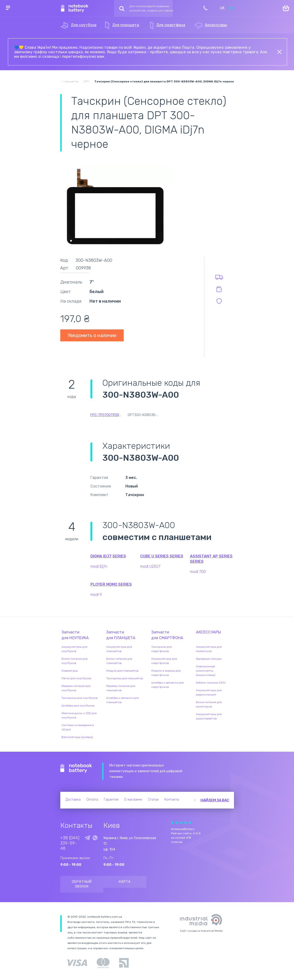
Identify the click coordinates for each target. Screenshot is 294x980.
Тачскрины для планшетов (125, 678)
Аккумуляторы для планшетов (119, 649)
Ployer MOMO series (111, 584)
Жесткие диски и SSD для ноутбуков (79, 715)
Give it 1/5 (172, 822)
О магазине (133, 800)
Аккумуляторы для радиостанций (209, 692)
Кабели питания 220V (211, 683)
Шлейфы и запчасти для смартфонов (167, 685)
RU (231, 8)
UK (222, 8)
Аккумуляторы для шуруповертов (209, 716)
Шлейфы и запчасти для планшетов (122, 700)
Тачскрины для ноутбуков (80, 698)
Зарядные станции (209, 659)
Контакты (172, 800)
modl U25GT (150, 566)
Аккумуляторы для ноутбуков (74, 649)
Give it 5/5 (190, 822)
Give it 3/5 (181, 822)
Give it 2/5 (177, 822)
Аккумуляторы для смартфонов (164, 661)
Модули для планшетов (122, 671)
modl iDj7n (99, 566)
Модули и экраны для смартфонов (166, 673)
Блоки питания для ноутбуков (75, 661)
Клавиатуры (70, 671)
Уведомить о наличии (92, 335)
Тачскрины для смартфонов (161, 649)
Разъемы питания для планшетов (121, 688)
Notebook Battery (76, 768)
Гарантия (111, 800)
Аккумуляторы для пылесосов (209, 649)
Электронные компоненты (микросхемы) (206, 671)
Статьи (153, 800)
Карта (125, 882)
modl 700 (198, 572)
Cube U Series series (162, 556)
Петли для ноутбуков (76, 678)
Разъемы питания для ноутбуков (76, 688)
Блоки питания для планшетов (119, 661)
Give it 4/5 (185, 822)
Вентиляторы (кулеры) (77, 737)
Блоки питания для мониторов (209, 704)
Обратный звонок (82, 884)
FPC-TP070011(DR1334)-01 (112, 415)
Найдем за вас (215, 800)
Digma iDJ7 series (108, 556)
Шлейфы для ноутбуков (78, 706)
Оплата (92, 800)
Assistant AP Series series (211, 559)
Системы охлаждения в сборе (78, 727)
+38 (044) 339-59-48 (70, 843)
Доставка (73, 800)
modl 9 (96, 595)
